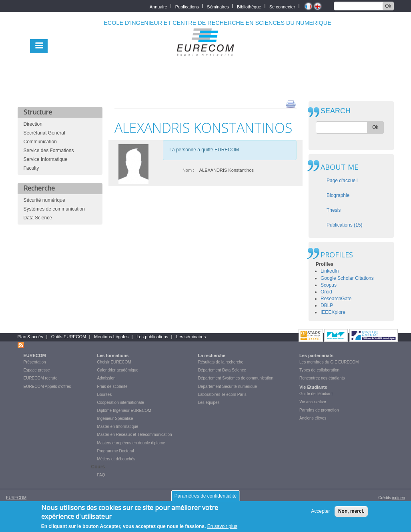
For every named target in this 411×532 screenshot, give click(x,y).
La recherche (212, 355)
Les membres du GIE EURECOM (329, 362)
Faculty (31, 168)
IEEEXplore (333, 312)
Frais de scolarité (112, 386)
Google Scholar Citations (347, 278)
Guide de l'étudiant (316, 394)
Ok (388, 6)
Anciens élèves (313, 418)
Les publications (152, 337)
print (291, 104)
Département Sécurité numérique (228, 386)
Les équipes (209, 403)
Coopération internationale (121, 403)
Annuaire (158, 6)
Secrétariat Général (44, 133)
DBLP (327, 305)
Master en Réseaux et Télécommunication (135, 435)
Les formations (113, 355)
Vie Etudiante (313, 387)
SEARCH (336, 111)
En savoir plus (222, 528)
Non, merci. (351, 513)
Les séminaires (191, 337)
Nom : (188, 170)
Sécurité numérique (44, 200)
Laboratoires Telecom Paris (222, 394)
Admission (106, 378)
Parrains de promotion (319, 410)
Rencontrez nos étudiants (322, 378)
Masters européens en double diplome (131, 443)
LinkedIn (330, 271)
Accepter (320, 513)
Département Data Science (222, 370)
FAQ (101, 475)
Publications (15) (344, 225)
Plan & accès (30, 337)
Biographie (338, 195)
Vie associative (313, 402)
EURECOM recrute (41, 378)
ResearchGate (336, 299)
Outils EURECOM (69, 337)
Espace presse (37, 370)
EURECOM (35, 355)
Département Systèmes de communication (236, 378)
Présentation (35, 362)
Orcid (326, 292)
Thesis (334, 210)
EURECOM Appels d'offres (47, 386)
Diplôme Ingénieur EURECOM (124, 411)
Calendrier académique (118, 370)
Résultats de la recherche (221, 362)
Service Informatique (46, 159)
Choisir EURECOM (114, 362)
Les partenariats (316, 355)
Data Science (38, 218)
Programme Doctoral (116, 451)
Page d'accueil (342, 181)
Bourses (105, 394)
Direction (33, 124)
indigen (399, 498)
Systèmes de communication (54, 209)
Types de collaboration (319, 370)
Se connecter (282, 6)
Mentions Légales (111, 337)
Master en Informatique (118, 427)
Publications (187, 6)
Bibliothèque (249, 6)
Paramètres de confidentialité (205, 498)
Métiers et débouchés (116, 459)
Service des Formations (49, 151)
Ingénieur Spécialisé (115, 419)
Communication (40, 142)
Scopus (329, 285)
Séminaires (218, 6)
